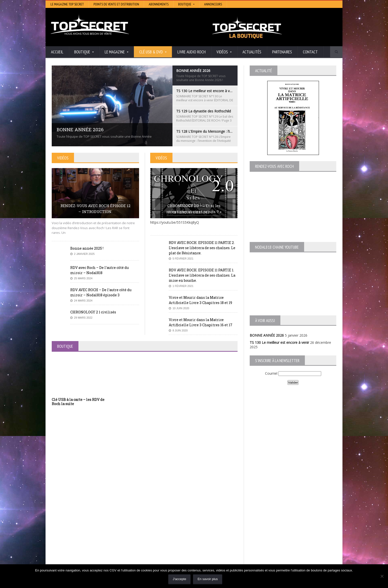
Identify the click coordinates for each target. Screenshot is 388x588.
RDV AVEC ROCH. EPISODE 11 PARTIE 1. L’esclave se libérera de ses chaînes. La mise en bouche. (202, 275)
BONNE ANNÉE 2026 (267, 335)
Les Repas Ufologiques (168, 547)
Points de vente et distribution (116, 4)
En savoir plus (208, 579)
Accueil (57, 52)
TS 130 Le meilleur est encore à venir (279, 342)
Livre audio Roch (192, 52)
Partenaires (282, 52)
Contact (310, 52)
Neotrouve (158, 536)
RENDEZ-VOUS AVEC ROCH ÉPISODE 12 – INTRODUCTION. (95, 209)
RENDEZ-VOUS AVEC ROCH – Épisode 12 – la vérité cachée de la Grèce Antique (93, 557)
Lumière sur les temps (167, 533)
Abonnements (159, 4)
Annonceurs (213, 4)
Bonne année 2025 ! (87, 248)
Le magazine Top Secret (67, 4)
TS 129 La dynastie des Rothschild (79, 533)
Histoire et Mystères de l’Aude (173, 519)
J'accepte (180, 579)
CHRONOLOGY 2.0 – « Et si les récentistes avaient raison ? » (194, 209)
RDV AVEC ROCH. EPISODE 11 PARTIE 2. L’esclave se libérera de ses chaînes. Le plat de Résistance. (202, 248)
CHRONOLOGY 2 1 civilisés (93, 312)
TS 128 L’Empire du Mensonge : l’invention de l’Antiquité (96, 537)
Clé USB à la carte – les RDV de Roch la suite (78, 402)
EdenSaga (157, 540)
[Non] (382, 576)
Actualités (252, 52)
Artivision (157, 526)
